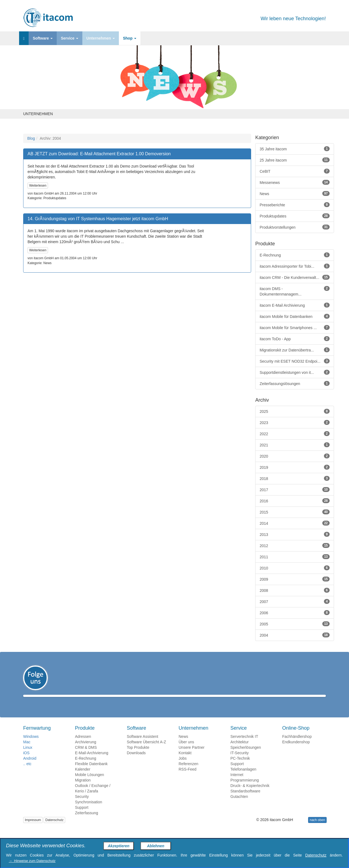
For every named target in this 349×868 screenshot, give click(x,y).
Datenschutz (54, 828)
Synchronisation (89, 810)
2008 (295, 590)
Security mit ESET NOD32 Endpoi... (295, 361)
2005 (295, 624)
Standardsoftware (245, 799)
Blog (31, 138)
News (295, 193)
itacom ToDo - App (295, 339)
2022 (295, 434)
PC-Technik (240, 766)
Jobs (183, 766)
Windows (31, 744)
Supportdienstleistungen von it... (295, 372)
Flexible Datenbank (91, 772)
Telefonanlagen (243, 777)
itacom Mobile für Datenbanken (295, 316)
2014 (295, 523)
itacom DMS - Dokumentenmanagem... (295, 291)
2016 (295, 501)
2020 (295, 456)
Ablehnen (156, 846)
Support (82, 815)
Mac (27, 750)
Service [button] (70, 38)
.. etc (27, 772)
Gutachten (239, 804)
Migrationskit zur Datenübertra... (295, 350)
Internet (237, 783)
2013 (295, 534)
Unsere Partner (192, 755)
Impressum (33, 828)
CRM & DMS (86, 755)
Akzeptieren (118, 846)
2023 (295, 422)
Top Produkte (138, 755)
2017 (295, 490)
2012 (295, 545)
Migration (83, 788)
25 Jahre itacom (295, 160)
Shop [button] (130, 38)
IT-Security (240, 761)
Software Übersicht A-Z (146, 750)
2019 (295, 467)
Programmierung (245, 788)
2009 (295, 579)
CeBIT (295, 171)
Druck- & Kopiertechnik (250, 794)
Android (30, 766)
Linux (28, 755)
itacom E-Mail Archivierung (295, 305)
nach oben (317, 828)
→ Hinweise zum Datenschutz (32, 861)
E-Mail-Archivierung (92, 761)
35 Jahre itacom (295, 149)
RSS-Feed (187, 777)
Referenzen (188, 772)
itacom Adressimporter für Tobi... (295, 266)
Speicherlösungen (246, 755)
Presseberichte (295, 205)
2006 (295, 613)
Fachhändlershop (297, 744)
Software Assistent (142, 744)
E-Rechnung (295, 255)
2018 (295, 478)
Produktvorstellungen (295, 227)
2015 (295, 512)
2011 (295, 557)
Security (82, 804)
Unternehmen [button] (101, 38)
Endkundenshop (296, 750)
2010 (295, 568)
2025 (295, 411)
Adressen (83, 744)
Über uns (186, 750)
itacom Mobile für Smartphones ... (295, 327)
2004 (295, 635)
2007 (295, 601)
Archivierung (86, 750)
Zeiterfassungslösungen (295, 383)
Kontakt (185, 761)
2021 (295, 445)
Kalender (83, 777)
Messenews (295, 182)
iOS (26, 761)
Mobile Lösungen (90, 783)
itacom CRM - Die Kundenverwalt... (295, 277)
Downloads (136, 761)
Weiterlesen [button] (38, 186)
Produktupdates (295, 216)
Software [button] (43, 38)
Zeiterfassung (87, 821)
